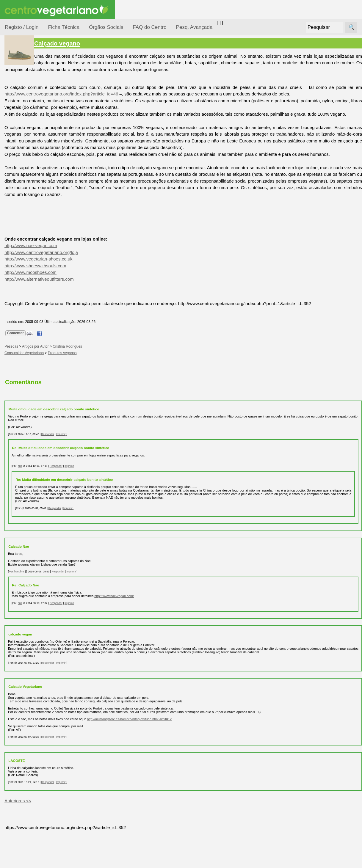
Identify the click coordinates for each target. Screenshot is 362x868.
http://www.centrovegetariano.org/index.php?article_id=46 (142, 94)
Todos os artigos (35, 396)
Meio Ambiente (27, 142)
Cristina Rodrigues (122, 380)
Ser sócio (28, 456)
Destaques (15, 549)
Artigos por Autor (90, 380)
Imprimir (116, 468)
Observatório (25, 165)
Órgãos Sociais (106, 27)
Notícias (20, 154)
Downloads (30, 405)
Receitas (28, 230)
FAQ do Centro (149, 27)
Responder (102, 468)
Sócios (11, 439)
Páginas (13, 203)
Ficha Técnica (64, 27)
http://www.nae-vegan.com (86, 272)
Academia (29, 266)
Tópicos (13, 75)
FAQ (23, 386)
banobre (74, 605)
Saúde (18, 188)
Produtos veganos (117, 387)
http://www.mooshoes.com (86, 299)
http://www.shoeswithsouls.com (90, 292)
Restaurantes (32, 319)
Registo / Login (22, 27)
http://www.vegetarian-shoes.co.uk (93, 286)
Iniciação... (23, 131)
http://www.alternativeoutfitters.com (94, 306)
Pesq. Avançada (194, 27)
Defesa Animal (26, 119)
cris (75, 499)
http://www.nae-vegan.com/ (169, 629)
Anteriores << (73, 838)
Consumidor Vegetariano (24, 105)
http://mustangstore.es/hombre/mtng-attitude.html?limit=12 (184, 756)
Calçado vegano (112, 43)
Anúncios (28, 240)
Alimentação (24, 90)
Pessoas (21, 177)
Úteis (10, 302)
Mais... (11, 369)
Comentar (70, 366)
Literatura (28, 285)
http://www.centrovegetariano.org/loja (96, 279)
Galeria (26, 275)
